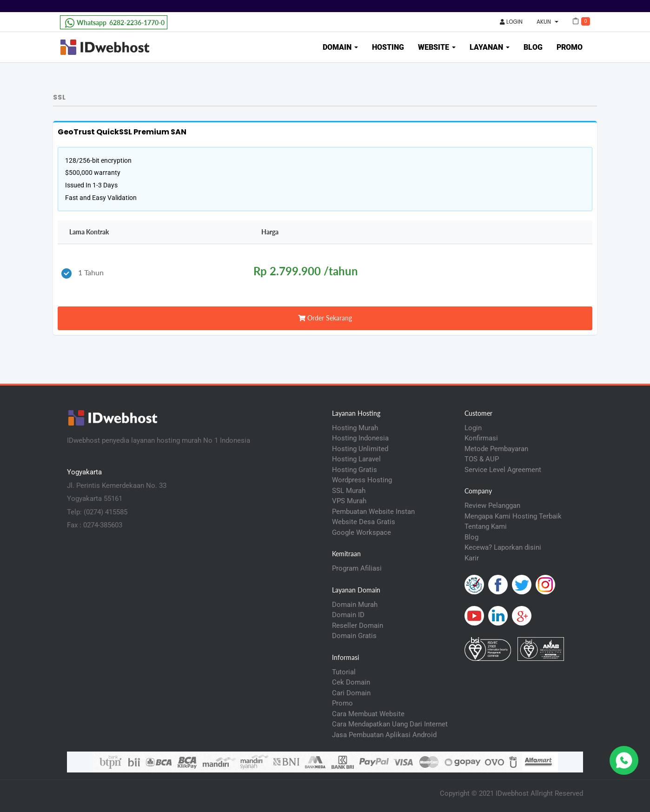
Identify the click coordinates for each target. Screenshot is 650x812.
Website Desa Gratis (364, 522)
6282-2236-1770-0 (114, 23)
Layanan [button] (490, 47)
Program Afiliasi (357, 568)
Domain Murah (355, 605)
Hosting (388, 47)
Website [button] (437, 47)
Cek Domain (351, 682)
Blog (533, 47)
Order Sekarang (325, 318)
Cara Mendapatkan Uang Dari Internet (390, 724)
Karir (472, 558)
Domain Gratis (354, 636)
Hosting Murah (355, 428)
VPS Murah (349, 501)
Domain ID (348, 615)
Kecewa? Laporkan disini (503, 547)
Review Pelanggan (492, 506)
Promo (570, 47)
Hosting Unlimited (360, 449)
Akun (547, 22)
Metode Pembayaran (496, 449)
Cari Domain (351, 693)
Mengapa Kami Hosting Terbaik (513, 516)
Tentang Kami (486, 526)
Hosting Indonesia (360, 438)
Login (511, 22)
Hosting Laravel (356, 459)
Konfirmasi (481, 438)
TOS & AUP (482, 459)
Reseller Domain (358, 626)
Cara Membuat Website (368, 714)
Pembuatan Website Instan (373, 512)
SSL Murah (349, 491)
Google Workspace (361, 532)
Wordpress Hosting (362, 480)
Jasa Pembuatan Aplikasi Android (384, 735)
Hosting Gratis (355, 470)
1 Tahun (83, 273)
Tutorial (344, 672)
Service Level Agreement (503, 470)
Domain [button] (340, 47)
